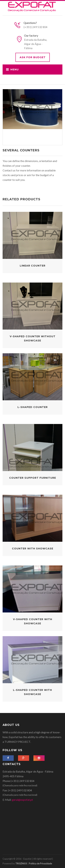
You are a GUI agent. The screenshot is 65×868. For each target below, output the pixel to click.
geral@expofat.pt (22, 800)
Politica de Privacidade (40, 863)
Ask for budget (33, 57)
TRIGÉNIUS (21, 863)
